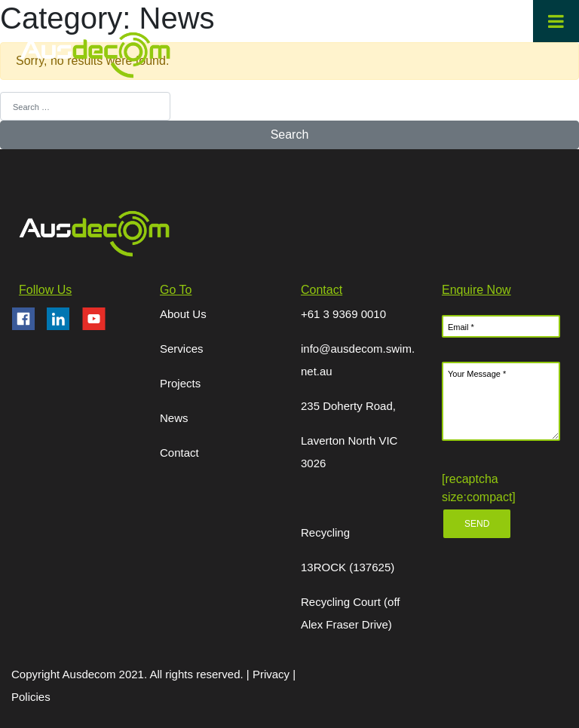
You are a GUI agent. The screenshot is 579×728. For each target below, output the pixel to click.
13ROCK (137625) (348, 567)
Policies (31, 697)
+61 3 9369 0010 (343, 314)
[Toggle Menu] (556, 21)
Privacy (273, 674)
